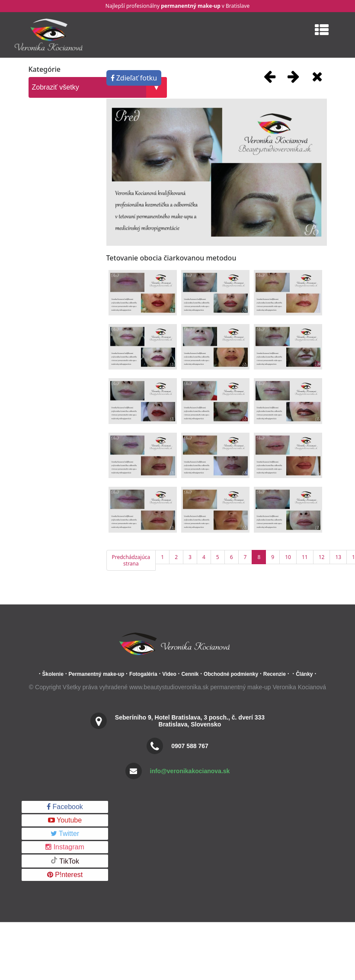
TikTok (65, 861)
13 (338, 557)
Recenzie (275, 674)
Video (169, 674)
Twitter (65, 834)
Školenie (53, 674)
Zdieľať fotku (134, 78)
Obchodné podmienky (231, 674)
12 (322, 557)
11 (305, 557)
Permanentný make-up (97, 674)
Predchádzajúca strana (131, 560)
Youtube (65, 820)
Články (304, 674)
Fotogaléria (143, 674)
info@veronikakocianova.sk (190, 771)
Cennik (190, 674)
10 (288, 557)
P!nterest (65, 875)
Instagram (65, 847)
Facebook (65, 807)
